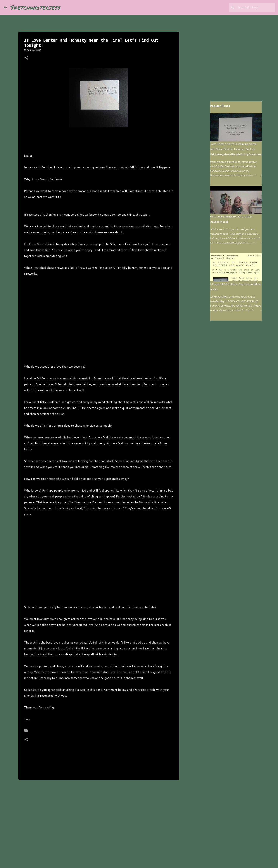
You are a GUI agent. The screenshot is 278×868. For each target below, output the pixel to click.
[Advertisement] (99, 320)
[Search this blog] (256, 7)
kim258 (148, 855)
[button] (26, 58)
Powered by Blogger (139, 848)
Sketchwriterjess (35, 7)
